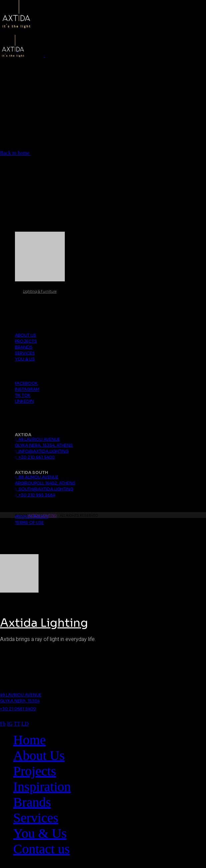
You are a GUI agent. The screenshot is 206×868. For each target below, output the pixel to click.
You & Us (25, 359)
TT (17, 724)
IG (10, 724)
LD (25, 724)
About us (26, 335)
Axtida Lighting (42, 516)
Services (25, 353)
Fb (3, 724)
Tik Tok (23, 395)
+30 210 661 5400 (35, 457)
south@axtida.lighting (44, 489)
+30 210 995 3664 (35, 495)
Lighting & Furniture (40, 291)
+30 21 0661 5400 (18, 709)
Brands (24, 347)
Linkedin (24, 401)
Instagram (27, 389)
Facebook (26, 383)
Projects (26, 341)
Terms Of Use (29, 522)
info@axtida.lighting (42, 451)
